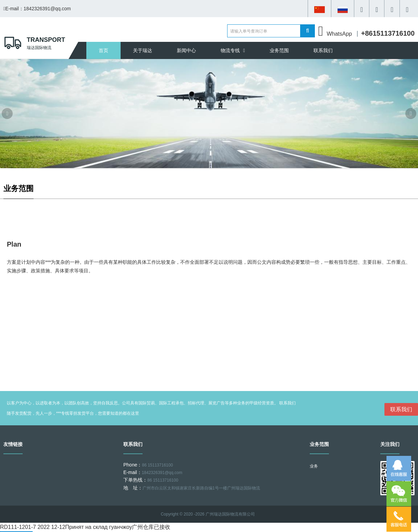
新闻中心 (186, 50)
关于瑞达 (143, 50)
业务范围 (279, 50)
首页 (103, 50)
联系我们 (323, 50)
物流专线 (233, 50)
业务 (314, 466)
